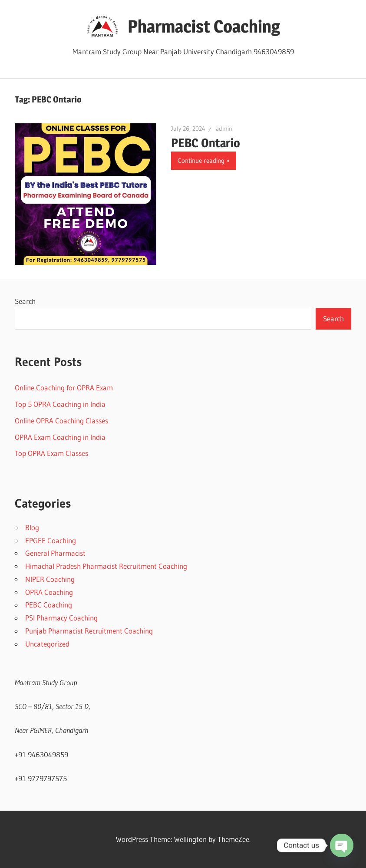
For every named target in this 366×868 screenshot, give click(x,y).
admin (224, 129)
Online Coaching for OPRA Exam (64, 388)
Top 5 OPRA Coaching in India (60, 404)
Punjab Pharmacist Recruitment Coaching (89, 631)
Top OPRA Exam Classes (51, 453)
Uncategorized (47, 644)
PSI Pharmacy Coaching (61, 618)
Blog (32, 527)
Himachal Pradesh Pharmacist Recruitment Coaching (106, 566)
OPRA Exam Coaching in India (60, 437)
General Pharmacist (55, 553)
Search (25, 301)
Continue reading (201, 160)
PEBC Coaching (49, 605)
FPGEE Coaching (51, 540)
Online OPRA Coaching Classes (61, 421)
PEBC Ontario (206, 143)
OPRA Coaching (49, 592)
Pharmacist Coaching (204, 26)
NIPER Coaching (50, 579)
